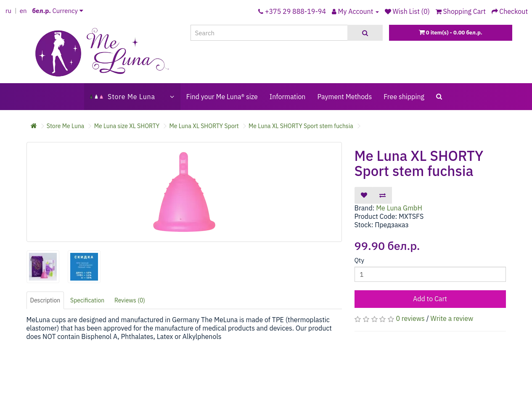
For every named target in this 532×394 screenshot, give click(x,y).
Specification (87, 300)
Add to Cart (430, 299)
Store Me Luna (66, 126)
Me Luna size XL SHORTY (127, 126)
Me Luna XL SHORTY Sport (204, 126)
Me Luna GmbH (399, 208)
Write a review (452, 318)
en (23, 11)
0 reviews (410, 318)
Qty (359, 260)
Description (45, 300)
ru (8, 11)
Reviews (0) (130, 300)
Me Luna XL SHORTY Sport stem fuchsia (301, 126)
